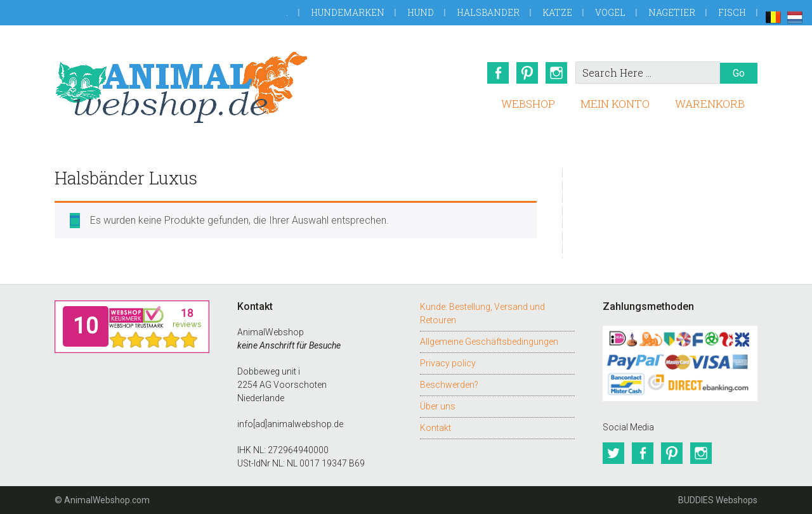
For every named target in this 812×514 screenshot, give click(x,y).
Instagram (556, 73)
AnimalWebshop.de (181, 87)
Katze (557, 12)
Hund (421, 12)
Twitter (613, 453)
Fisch (732, 12)
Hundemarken (348, 12)
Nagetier (672, 12)
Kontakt (435, 428)
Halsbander (488, 12)
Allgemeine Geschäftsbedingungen (489, 342)
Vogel (610, 12)
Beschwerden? (449, 385)
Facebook (498, 73)
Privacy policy (448, 363)
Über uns (438, 406)
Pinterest (527, 73)
